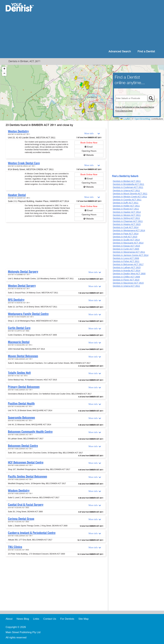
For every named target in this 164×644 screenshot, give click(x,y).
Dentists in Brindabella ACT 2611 (128, 184)
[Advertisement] (102, 24)
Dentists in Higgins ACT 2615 (127, 224)
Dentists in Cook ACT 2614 (126, 227)
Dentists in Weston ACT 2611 (127, 215)
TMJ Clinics (15, 547)
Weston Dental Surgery (22, 286)
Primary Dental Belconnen (24, 387)
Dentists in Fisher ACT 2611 (126, 261)
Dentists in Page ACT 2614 (126, 234)
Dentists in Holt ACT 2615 (125, 237)
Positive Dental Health (21, 403)
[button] (81, 106)
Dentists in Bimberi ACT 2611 (127, 181)
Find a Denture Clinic (124, 111)
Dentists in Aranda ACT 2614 (127, 271)
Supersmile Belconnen (21, 418)
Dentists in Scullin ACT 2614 (126, 240)
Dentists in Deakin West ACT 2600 (129, 274)
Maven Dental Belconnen (23, 356)
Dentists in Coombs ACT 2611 (127, 200)
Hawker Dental (17, 195)
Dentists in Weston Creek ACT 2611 (130, 197)
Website (90, 155)
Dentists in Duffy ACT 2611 (126, 203)
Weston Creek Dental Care (24, 163)
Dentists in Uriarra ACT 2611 (126, 190)
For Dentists (67, 619)
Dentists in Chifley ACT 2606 (126, 277)
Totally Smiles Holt (19, 373)
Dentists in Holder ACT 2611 (126, 206)
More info (89, 133)
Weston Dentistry (18, 131)
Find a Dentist (146, 51)
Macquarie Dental (19, 342)
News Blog (23, 619)
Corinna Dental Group (21, 519)
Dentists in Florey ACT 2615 (126, 280)
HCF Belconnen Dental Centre (26, 462)
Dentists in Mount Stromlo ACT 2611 (130, 194)
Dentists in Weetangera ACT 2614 (129, 230)
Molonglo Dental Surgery (23, 272)
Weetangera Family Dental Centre (28, 314)
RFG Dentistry (16, 300)
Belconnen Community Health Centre (30, 432)
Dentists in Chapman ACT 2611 (128, 221)
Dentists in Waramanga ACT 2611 (129, 252)
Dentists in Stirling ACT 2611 (126, 218)
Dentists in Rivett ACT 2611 (126, 209)
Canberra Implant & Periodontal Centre (32, 533)
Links (36, 619)
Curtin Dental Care (19, 328)
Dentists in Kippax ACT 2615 (126, 246)
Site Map (83, 619)
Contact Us (50, 619)
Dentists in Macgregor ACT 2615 (128, 283)
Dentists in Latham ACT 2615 (127, 267)
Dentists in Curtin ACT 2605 (126, 249)
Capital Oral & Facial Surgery (26, 505)
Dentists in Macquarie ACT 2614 (128, 243)
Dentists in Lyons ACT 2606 (126, 258)
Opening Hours (89, 151)
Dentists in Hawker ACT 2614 (127, 212)
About (9, 619)
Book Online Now (89, 143)
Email (90, 147)
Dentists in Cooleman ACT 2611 (128, 187)
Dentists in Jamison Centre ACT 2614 (131, 255)
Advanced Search (120, 51)
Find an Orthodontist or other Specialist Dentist (135, 107)
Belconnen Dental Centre (23, 446)
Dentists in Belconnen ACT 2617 (128, 264)
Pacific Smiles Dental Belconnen (27, 476)
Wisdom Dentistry (19, 491)
